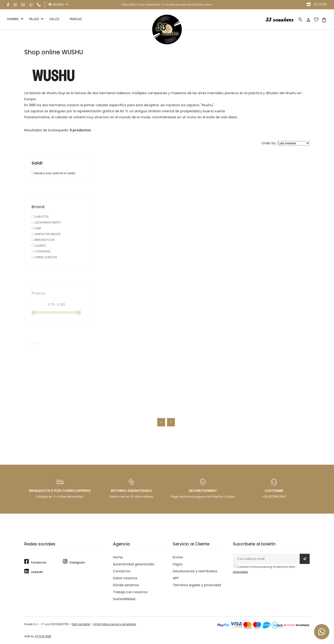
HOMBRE (13, 19)
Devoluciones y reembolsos (195, 571)
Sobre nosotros (125, 578)
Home (118, 557)
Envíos (178, 557)
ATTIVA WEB (43, 636)
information (240, 572)
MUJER (34, 19)
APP (176, 578)
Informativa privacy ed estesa (115, 624)
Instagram (77, 562)
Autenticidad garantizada (134, 564)
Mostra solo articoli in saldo (54, 191)
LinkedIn (37, 572)
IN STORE (321, 4)
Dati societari (81, 624)
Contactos (122, 571)
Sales (54, 19)
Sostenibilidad (124, 599)
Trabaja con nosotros (130, 592)
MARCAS (76, 19)
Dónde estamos (126, 585)
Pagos (178, 564)
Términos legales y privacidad (197, 585)
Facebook (39, 562)
